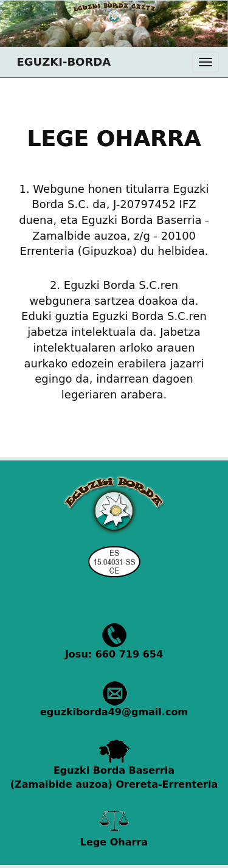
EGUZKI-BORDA (60, 62)
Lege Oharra (114, 842)
